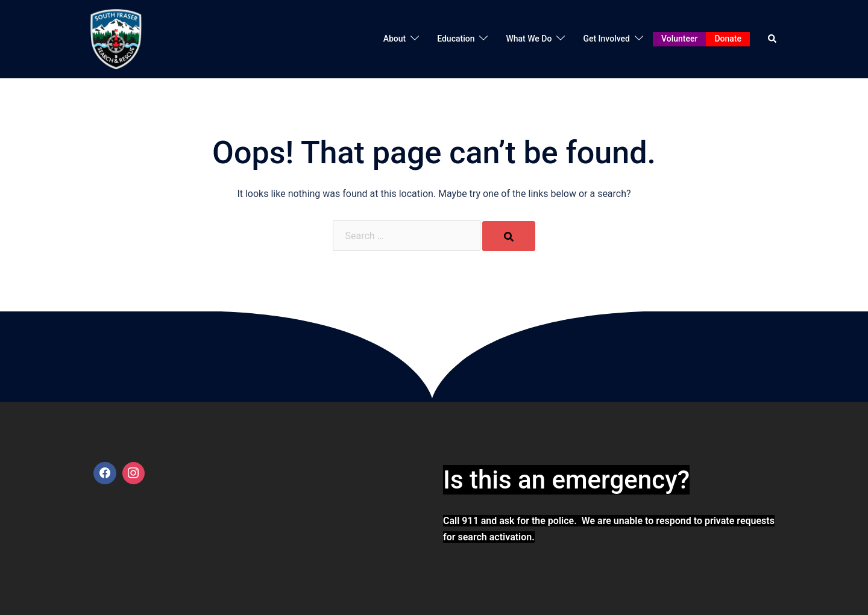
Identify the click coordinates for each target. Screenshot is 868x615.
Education (456, 39)
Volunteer (679, 39)
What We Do (529, 39)
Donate (728, 39)
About (395, 39)
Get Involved (606, 39)
